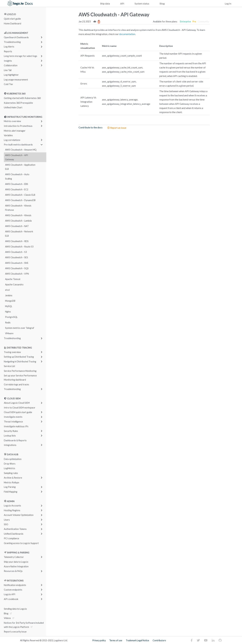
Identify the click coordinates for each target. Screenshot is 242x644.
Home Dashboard (13, 23)
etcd (7, 290)
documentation (127, 34)
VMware (9, 333)
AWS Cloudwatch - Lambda (18, 221)
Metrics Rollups (11, 482)
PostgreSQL (11, 317)
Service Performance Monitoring (20, 371)
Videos (7, 618)
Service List (9, 366)
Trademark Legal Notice (137, 640)
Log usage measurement (16, 79)
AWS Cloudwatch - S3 (16, 252)
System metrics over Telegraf (20, 328)
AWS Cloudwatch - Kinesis (18, 215)
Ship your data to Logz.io (16, 562)
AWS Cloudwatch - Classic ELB (20, 195)
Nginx (8, 312)
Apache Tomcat (13, 279)
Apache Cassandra (14, 284)
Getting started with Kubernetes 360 (22, 98)
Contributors (159, 640)
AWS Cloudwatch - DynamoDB (20, 200)
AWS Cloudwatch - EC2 (17, 189)
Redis (8, 322)
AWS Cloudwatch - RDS (17, 241)
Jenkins (9, 295)
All (21, 640)
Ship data (105, 3)
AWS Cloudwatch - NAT (17, 226)
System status (142, 3)
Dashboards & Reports (15, 440)
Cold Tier (8, 84)
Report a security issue (15, 632)
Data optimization (13, 459)
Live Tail (8, 70)
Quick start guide (12, 19)
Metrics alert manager (15, 131)
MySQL (9, 306)
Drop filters (10, 464)
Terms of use (116, 640)
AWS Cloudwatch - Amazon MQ (21, 150)
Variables (8, 135)
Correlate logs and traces (16, 384)
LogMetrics (9, 468)
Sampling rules (11, 473)
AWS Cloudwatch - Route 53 (19, 247)
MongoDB (10, 301)
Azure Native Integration (16, 566)
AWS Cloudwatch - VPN (17, 274)
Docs (29, 3)
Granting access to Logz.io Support (21, 543)
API (122, 3)
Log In (228, 3)
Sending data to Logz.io (15, 609)
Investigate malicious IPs (16, 426)
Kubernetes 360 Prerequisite (18, 103)
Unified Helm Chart (13, 107)
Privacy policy (99, 640)
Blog (162, 3)
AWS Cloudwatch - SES (17, 257)
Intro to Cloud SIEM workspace (19, 408)
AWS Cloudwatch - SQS (17, 268)
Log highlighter (11, 75)
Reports (8, 51)
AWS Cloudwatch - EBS (17, 184)
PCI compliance (11, 538)
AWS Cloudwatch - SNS (17, 263)
